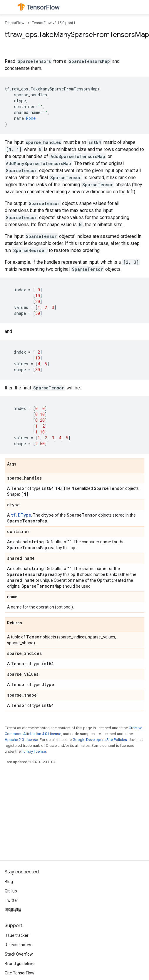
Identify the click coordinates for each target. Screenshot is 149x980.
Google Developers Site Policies (100, 740)
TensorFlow (15, 23)
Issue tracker (17, 935)
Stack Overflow (19, 954)
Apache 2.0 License (21, 740)
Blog (9, 882)
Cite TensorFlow (20, 973)
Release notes (18, 945)
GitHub (11, 891)
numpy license (34, 751)
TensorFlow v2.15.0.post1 (54, 23)
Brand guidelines (20, 964)
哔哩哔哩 (13, 910)
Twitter (11, 900)
